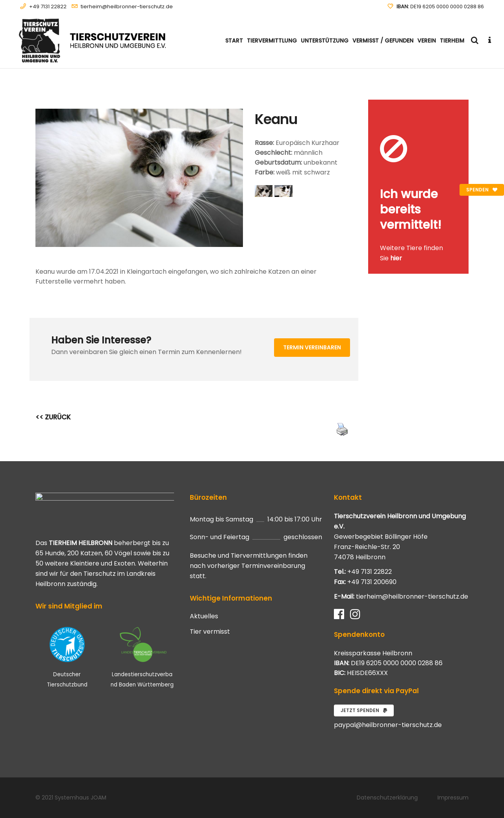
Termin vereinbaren (312, 347)
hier (396, 258)
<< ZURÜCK (53, 417)
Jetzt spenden (364, 710)
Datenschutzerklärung (387, 798)
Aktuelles (204, 616)
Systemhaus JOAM (81, 798)
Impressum (453, 798)
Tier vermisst (210, 632)
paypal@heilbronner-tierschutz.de (388, 725)
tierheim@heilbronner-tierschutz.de (127, 6)
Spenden (482, 190)
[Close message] (463, 105)
